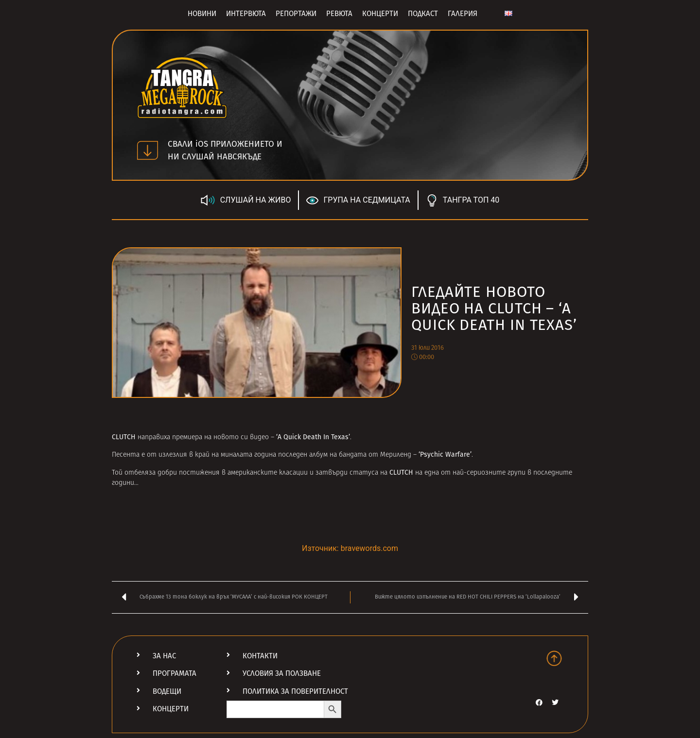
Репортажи (296, 14)
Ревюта (339, 14)
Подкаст (423, 14)
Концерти (380, 14)
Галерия (463, 14)
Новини (202, 14)
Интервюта (246, 14)
